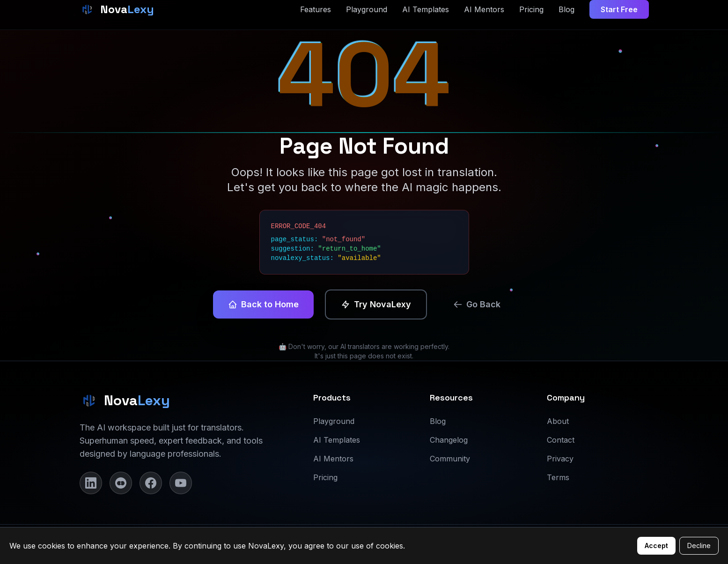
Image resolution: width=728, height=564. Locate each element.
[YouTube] (181, 483)
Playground (334, 421)
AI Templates (337, 440)
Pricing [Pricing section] (531, 9)
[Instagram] (121, 483)
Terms (558, 477)
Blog (438, 421)
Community (450, 459)
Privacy (560, 459)
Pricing (325, 477)
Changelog (449, 440)
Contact (561, 440)
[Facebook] (151, 483)
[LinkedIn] (91, 483)
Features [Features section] (316, 9)
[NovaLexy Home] (117, 9)
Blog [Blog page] (566, 9)
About (558, 421)
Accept (656, 545)
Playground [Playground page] (367, 9)
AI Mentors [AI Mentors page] (484, 9)
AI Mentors (333, 459)
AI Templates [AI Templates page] (426, 9)
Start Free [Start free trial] (619, 9)
